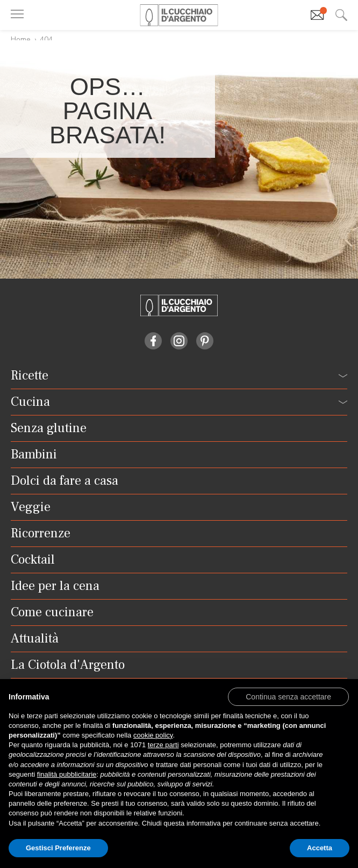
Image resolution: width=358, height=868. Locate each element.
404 (46, 39)
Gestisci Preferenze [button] (58, 848)
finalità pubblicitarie (67, 774)
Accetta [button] (320, 848)
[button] (288, 696)
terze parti (163, 745)
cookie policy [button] (153, 735)
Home (21, 39)
